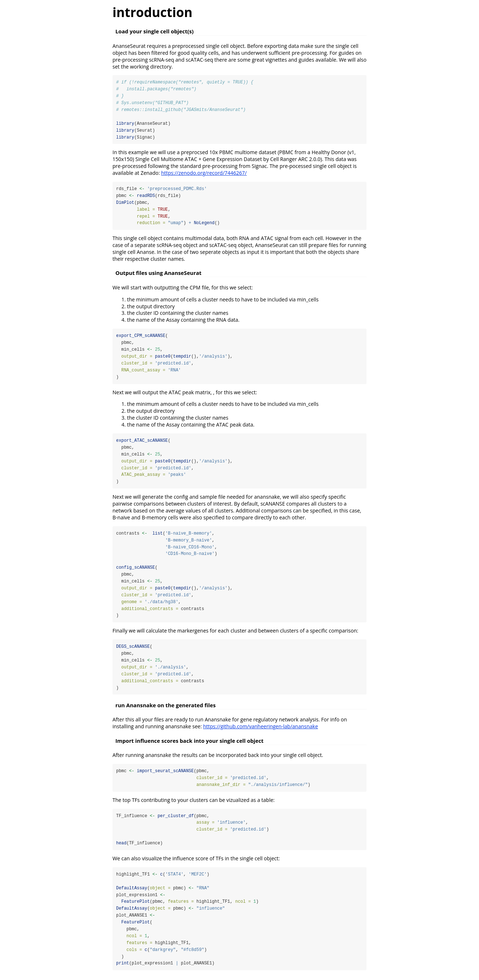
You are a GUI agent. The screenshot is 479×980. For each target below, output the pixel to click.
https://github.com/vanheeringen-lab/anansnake (261, 730)
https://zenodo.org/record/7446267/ (204, 174)
